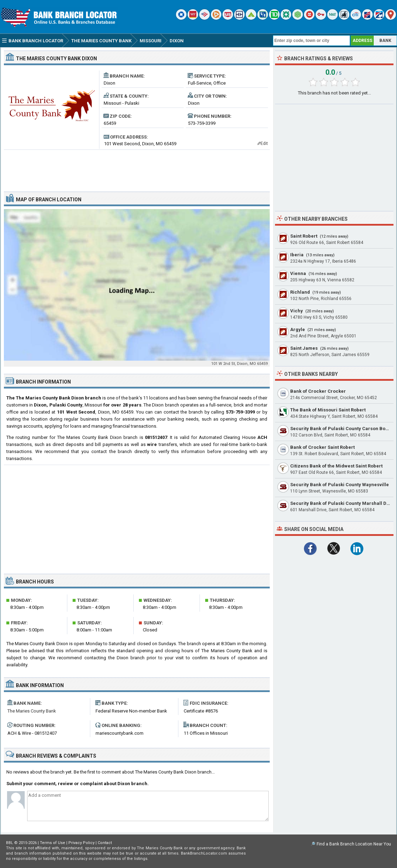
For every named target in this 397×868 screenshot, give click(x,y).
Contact (105, 843)
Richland (300, 292)
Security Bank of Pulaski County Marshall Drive (343, 503)
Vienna (298, 273)
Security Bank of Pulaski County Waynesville (340, 485)
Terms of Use (53, 843)
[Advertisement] (137, 168)
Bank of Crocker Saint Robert (322, 447)
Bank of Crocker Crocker (318, 391)
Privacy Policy (81, 843)
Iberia (297, 255)
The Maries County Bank (32, 711)
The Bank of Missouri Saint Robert (328, 410)
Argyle (298, 329)
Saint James (304, 348)
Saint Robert (304, 236)
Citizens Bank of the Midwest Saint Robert (336, 466)
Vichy (297, 311)
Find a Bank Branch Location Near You (354, 844)
